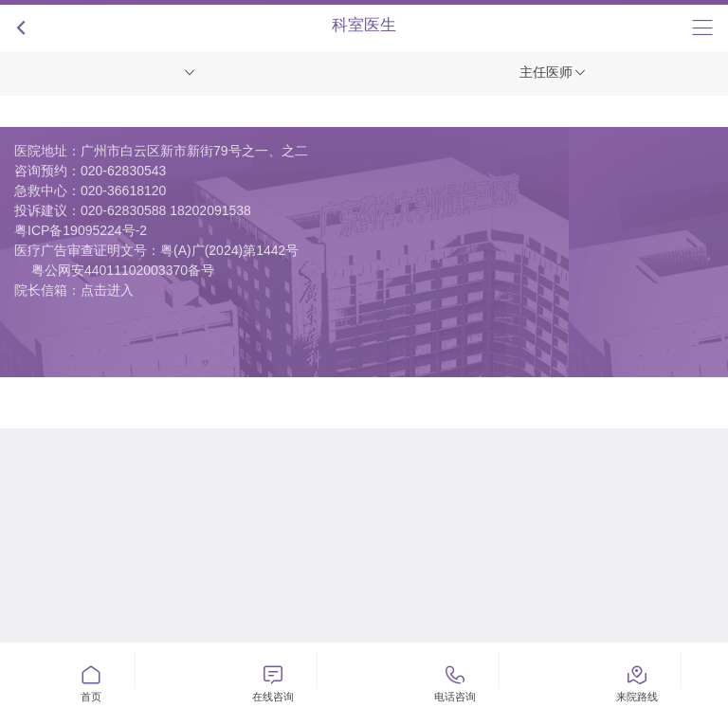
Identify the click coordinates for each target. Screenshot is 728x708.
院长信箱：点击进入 (74, 290)
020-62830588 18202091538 (166, 210)
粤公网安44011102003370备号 (123, 270)
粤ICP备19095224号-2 (81, 230)
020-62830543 (123, 171)
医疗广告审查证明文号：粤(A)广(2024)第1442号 (156, 250)
